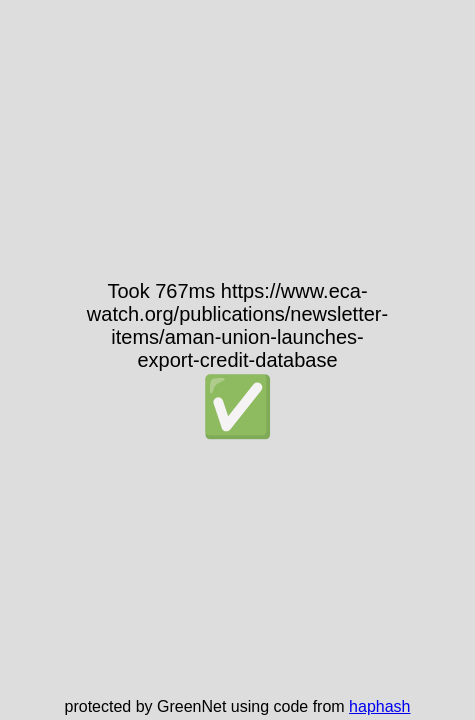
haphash (379, 706)
